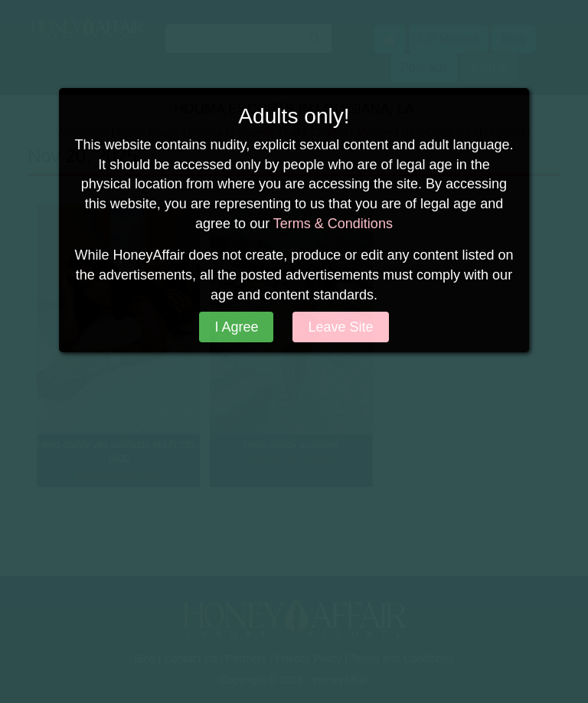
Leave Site (340, 327)
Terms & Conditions (333, 224)
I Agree (236, 327)
